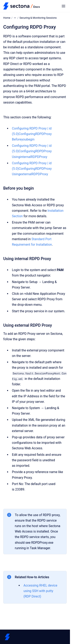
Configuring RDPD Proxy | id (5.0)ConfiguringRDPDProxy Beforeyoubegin (32, 134)
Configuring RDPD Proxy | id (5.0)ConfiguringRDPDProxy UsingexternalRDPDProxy (32, 169)
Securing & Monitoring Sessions (38, 18)
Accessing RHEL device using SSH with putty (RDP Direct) (40, 591)
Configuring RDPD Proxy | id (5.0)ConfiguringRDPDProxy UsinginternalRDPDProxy (32, 151)
